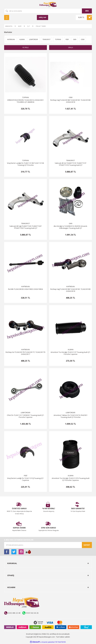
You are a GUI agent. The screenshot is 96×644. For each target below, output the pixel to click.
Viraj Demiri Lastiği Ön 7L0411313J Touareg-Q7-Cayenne (25, 480)
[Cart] (84, 17)
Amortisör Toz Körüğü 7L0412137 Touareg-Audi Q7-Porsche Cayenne (71, 353)
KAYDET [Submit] (87, 545)
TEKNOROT (70, 161)
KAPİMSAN (25, 287)
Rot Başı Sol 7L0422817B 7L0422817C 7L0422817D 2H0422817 (25, 353)
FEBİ (26, 476)
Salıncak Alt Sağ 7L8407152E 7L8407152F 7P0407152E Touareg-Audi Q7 (25, 227)
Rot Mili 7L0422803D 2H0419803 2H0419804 (25, 289)
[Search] (48, 11)
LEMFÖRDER (25, 413)
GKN (71, 224)
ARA (87, 11)
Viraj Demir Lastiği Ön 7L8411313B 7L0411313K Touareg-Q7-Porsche (25, 164)
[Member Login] (42, 17)
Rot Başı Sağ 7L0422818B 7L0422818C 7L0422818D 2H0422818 (70, 101)
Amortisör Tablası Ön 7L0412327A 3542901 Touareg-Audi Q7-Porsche (71, 416)
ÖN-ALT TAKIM (41, 26)
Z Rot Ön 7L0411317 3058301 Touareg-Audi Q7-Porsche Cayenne (25, 416)
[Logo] (48, 4)
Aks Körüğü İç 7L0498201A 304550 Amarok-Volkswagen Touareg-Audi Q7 (71, 227)
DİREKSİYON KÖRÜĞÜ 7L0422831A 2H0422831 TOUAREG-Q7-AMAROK (26, 101)
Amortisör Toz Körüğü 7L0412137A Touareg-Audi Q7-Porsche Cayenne (71, 480)
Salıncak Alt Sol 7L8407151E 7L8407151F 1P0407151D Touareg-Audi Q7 (70, 164)
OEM (71, 98)
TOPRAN (25, 98)
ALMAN (71, 350)
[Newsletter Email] (48, 545)
